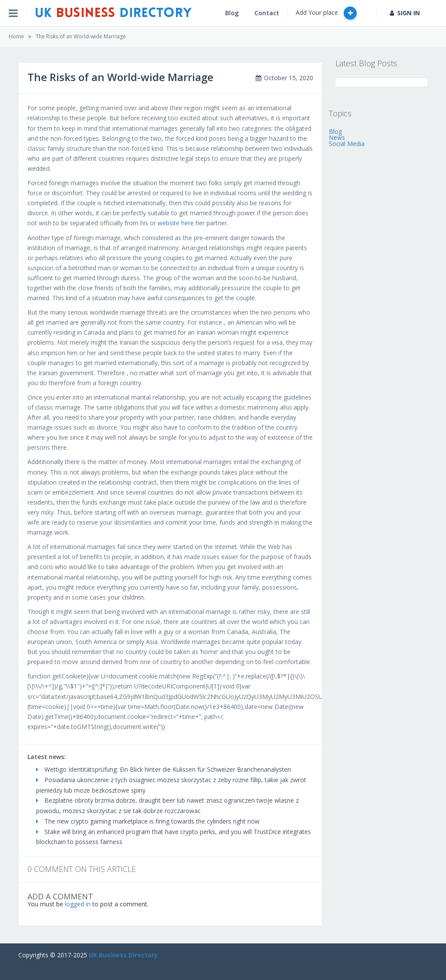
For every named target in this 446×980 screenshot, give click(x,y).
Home (16, 36)
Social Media (347, 144)
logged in (78, 904)
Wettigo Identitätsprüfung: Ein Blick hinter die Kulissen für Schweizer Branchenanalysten (164, 769)
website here (176, 223)
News (337, 137)
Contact (267, 13)
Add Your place (326, 13)
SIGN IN (405, 13)
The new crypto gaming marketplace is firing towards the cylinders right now (148, 821)
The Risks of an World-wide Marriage (81, 36)
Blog (232, 13)
